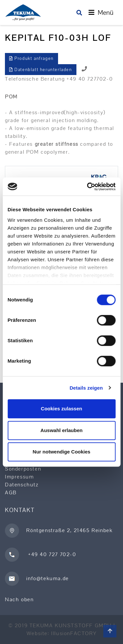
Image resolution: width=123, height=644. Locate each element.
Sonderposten (23, 469)
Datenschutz (22, 485)
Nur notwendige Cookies (62, 452)
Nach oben (19, 599)
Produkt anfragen (31, 58)
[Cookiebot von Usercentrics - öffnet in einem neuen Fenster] (88, 187)
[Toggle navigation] (101, 13)
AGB (11, 492)
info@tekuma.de (47, 578)
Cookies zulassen (62, 409)
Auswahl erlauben (61, 430)
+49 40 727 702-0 (51, 554)
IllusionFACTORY (74, 633)
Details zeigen (86, 388)
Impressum (19, 477)
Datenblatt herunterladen (41, 70)
